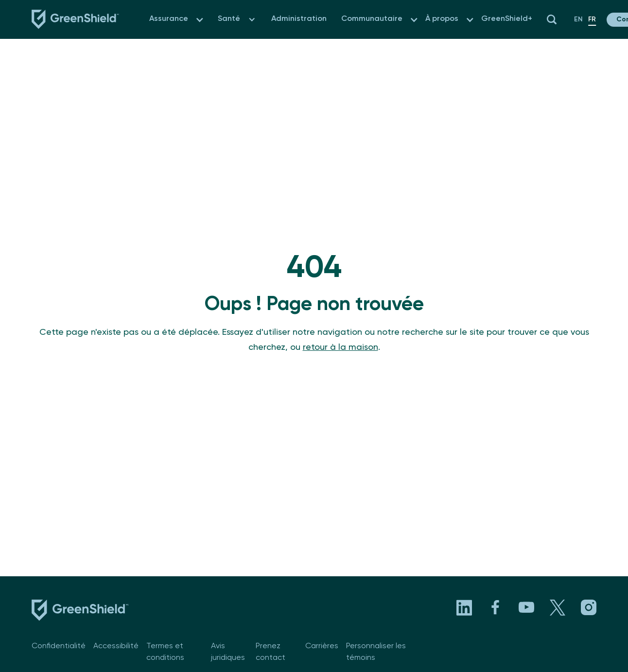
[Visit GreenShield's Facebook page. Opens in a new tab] (495, 607)
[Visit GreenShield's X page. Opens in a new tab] (558, 607)
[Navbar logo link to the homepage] (76, 19)
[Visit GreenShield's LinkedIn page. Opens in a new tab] (464, 607)
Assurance (169, 19)
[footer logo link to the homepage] (80, 612)
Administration (299, 19)
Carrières (322, 646)
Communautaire (372, 19)
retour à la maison (340, 347)
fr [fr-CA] (592, 19)
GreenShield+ (507, 19)
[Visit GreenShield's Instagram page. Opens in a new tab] (589, 607)
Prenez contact (270, 652)
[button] (200, 20)
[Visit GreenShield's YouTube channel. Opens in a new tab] (526, 607)
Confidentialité (59, 646)
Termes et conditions (165, 652)
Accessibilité (116, 646)
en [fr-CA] (578, 19)
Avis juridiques (228, 652)
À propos (442, 19)
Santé (229, 19)
